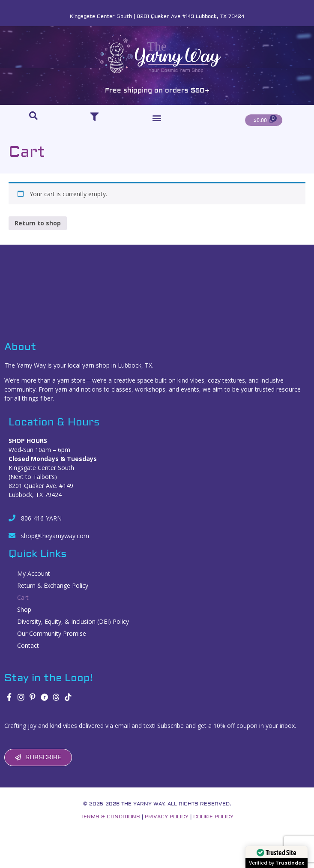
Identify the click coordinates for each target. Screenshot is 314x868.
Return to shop (38, 223)
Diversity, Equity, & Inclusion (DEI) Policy (74, 621)
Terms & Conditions (110, 817)
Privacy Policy (167, 817)
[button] (157, 118)
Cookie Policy (213, 817)
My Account (34, 573)
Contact (28, 645)
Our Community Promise (52, 633)
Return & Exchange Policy (53, 585)
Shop (24, 609)
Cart (23, 597)
